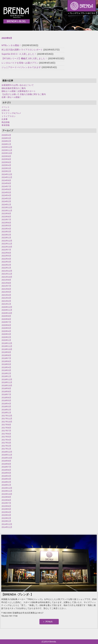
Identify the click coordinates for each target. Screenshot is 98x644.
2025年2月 (6, 171)
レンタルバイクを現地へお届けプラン (20, 63)
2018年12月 (7, 379)
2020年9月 (6, 316)
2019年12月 (7, 343)
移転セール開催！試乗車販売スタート (19, 91)
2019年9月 (6, 352)
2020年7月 (6, 322)
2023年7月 (6, 220)
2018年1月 (6, 413)
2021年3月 (6, 298)
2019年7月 (6, 358)
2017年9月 (6, 425)
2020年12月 (7, 307)
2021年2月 (6, 301)
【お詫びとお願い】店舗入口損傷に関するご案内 (24, 94)
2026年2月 (6, 141)
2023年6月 (6, 223)
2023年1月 (6, 238)
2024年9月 (6, 180)
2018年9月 (6, 388)
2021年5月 (6, 292)
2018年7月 (6, 394)
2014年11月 (7, 527)
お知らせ (6, 110)
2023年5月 (6, 226)
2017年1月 (6, 449)
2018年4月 (6, 404)
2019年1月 (6, 376)
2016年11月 (7, 455)
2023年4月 (6, 229)
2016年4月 (6, 476)
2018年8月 (6, 392)
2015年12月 (7, 488)
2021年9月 (6, 280)
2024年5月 (6, 192)
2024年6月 (6, 189)
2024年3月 (6, 199)
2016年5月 (6, 473)
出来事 (5, 119)
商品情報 (6, 122)
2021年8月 (6, 283)
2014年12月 (7, 524)
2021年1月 (6, 304)
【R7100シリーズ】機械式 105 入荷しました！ (24, 58)
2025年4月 (6, 165)
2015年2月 (6, 518)
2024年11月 (7, 177)
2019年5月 (6, 364)
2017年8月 (6, 428)
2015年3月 (6, 515)
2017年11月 (7, 419)
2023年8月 (6, 217)
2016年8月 (6, 464)
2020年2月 (6, 337)
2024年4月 (6, 195)
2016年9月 (6, 461)
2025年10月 (7, 153)
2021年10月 (7, 277)
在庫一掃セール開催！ (12, 97)
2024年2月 (6, 201)
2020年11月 (7, 310)
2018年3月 (6, 407)
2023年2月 (6, 235)
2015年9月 (6, 497)
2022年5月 (6, 256)
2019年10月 (7, 349)
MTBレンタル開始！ (11, 45)
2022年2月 (6, 265)
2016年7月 (6, 467)
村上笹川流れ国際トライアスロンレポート (22, 50)
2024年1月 (6, 205)
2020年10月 (7, 313)
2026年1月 (6, 144)
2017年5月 (6, 437)
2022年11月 (7, 244)
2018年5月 (6, 400)
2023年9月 (6, 214)
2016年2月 (6, 482)
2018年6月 (6, 398)
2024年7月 (6, 186)
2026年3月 (6, 138)
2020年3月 (6, 334)
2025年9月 (6, 156)
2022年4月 (6, 259)
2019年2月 (6, 373)
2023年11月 (7, 211)
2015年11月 (7, 491)
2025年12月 (7, 147)
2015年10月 (7, 494)
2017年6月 (6, 434)
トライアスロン (9, 116)
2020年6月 (6, 325)
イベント (6, 107)
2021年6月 (6, 289)
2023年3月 (6, 232)
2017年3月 (6, 443)
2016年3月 (6, 479)
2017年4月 (6, 440)
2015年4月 (6, 512)
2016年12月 (7, 452)
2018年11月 (7, 382)
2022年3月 (6, 262)
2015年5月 (6, 509)
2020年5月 (6, 328)
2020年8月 (6, 319)
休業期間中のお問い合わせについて (18, 85)
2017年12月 (7, 416)
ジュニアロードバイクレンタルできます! (21, 67)
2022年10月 (7, 247)
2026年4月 (6, 135)
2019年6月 (6, 361)
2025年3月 (6, 168)
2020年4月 (6, 331)
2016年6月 (6, 470)
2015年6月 (6, 506)
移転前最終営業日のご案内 (14, 88)
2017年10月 (7, 422)
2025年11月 (7, 150)
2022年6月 (6, 253)
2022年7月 (6, 250)
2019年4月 (6, 367)
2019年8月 (6, 355)
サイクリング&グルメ (11, 113)
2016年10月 (7, 458)
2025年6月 (6, 162)
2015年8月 (6, 500)
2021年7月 (6, 286)
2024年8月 (6, 183)
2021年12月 (7, 271)
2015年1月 (6, 521)
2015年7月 (6, 503)
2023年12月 (7, 207)
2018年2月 (6, 410)
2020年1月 (6, 340)
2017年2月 (6, 446)
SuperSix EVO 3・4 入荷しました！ (19, 54)
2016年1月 (6, 485)
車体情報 (6, 125)
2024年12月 (7, 174)
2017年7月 (6, 431)
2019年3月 (6, 370)
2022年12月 (7, 241)
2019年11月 (7, 346)
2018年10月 (7, 385)
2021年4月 (6, 295)
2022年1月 (6, 268)
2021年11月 (7, 274)
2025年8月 (6, 159)
